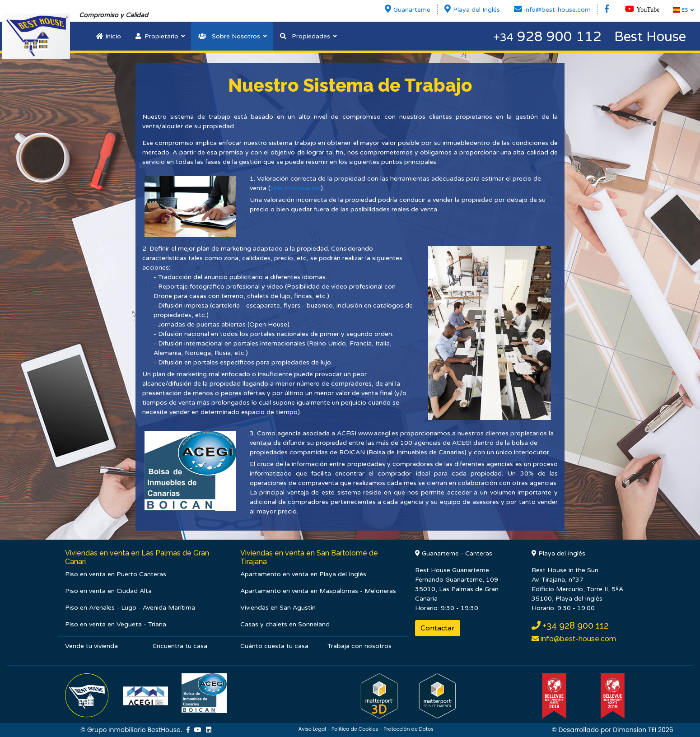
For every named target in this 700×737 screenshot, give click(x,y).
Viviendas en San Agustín (278, 608)
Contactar (438, 628)
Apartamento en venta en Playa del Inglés (303, 574)
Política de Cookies (355, 729)
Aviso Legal (312, 729)
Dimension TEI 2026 (643, 730)
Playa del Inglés (558, 553)
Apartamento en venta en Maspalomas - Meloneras (318, 591)
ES (680, 10)
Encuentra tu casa (180, 646)
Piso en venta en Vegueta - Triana (116, 624)
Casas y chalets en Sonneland (285, 624)
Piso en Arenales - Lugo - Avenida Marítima (130, 608)
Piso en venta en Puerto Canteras (116, 574)
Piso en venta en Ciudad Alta (108, 591)
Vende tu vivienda (91, 646)
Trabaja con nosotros (359, 646)
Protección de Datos (408, 729)
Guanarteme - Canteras (454, 553)
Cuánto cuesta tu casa (274, 646)
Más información (295, 188)
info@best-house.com (577, 639)
